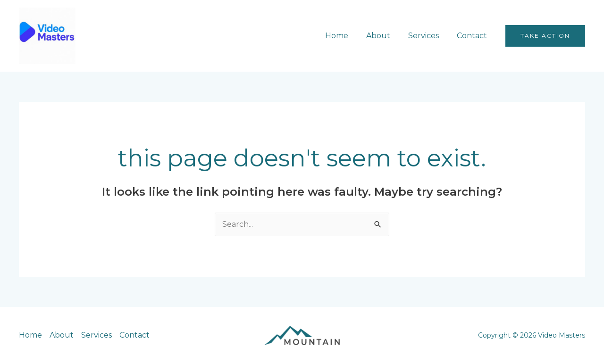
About (385, 36)
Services (428, 36)
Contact (473, 36)
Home (347, 36)
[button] (545, 36)
